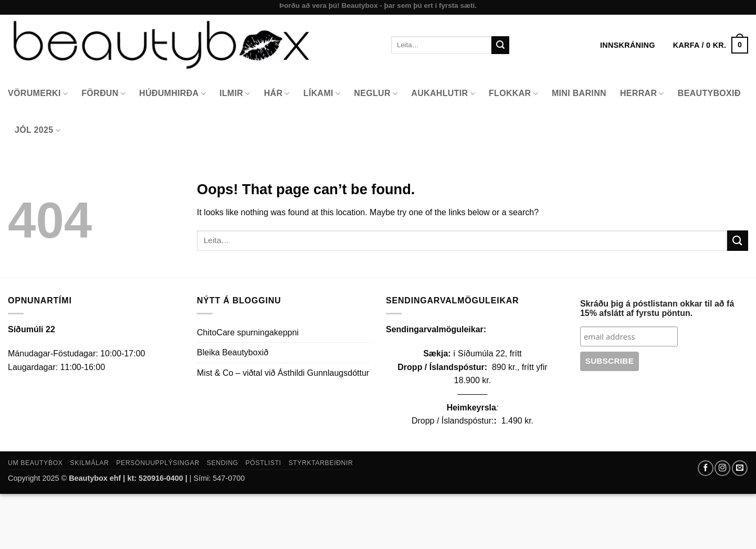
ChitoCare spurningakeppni (248, 332)
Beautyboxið (709, 93)
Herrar (642, 94)
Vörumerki (38, 94)
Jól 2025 (38, 130)
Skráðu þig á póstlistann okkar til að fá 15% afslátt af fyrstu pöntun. (657, 308)
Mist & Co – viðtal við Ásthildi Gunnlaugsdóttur (283, 373)
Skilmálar (89, 463)
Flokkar (513, 94)
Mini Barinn (579, 93)
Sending (223, 463)
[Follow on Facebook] (706, 468)
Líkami (322, 94)
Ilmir (235, 94)
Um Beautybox (35, 463)
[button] (711, 45)
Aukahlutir (443, 94)
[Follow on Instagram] (722, 468)
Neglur (376, 94)
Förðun (103, 94)
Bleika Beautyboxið (233, 352)
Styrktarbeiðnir (321, 463)
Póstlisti (264, 463)
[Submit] (500, 45)
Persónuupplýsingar (158, 463)
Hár (277, 94)
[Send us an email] (740, 468)
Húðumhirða (172, 94)
